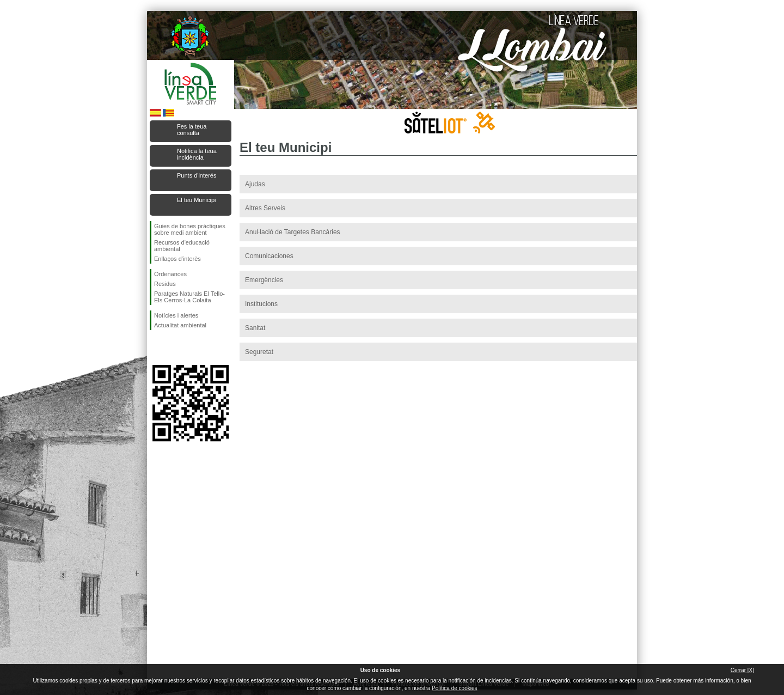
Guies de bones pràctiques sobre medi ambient (190, 229)
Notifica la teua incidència (197, 154)
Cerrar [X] (742, 670)
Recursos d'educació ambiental (182, 246)
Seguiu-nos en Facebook (156, 347)
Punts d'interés (197, 175)
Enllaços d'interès (177, 259)
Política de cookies (454, 688)
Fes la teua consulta (192, 130)
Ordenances (170, 274)
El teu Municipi (197, 200)
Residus (165, 284)
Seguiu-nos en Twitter (174, 347)
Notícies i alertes (176, 315)
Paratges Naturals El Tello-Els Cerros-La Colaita (189, 297)
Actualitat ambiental (180, 325)
